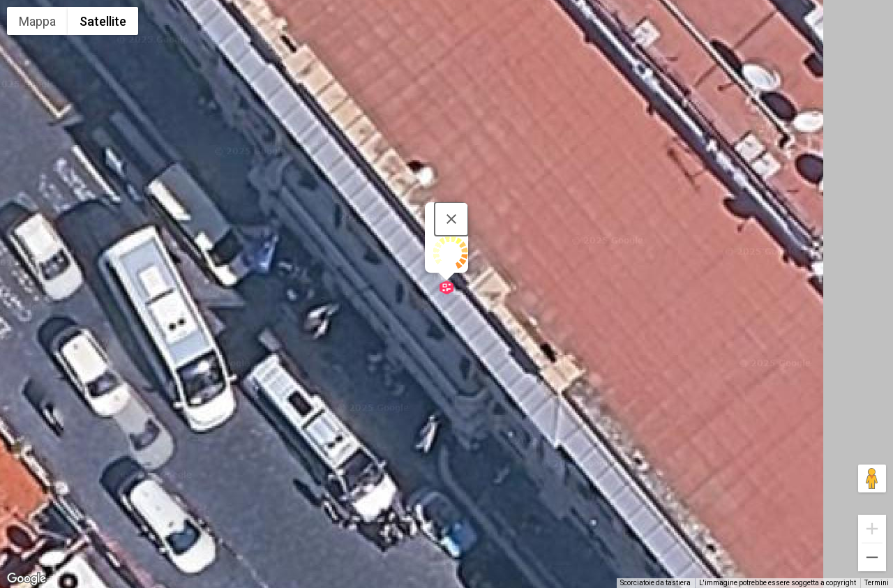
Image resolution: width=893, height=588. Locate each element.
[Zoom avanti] (872, 529)
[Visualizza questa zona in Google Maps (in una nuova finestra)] (27, 579)
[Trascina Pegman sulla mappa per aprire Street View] (872, 478)
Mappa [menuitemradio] (37, 21)
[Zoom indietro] (872, 557)
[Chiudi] (451, 219)
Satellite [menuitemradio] (103, 21)
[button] (446, 287)
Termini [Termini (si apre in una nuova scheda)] (877, 583)
